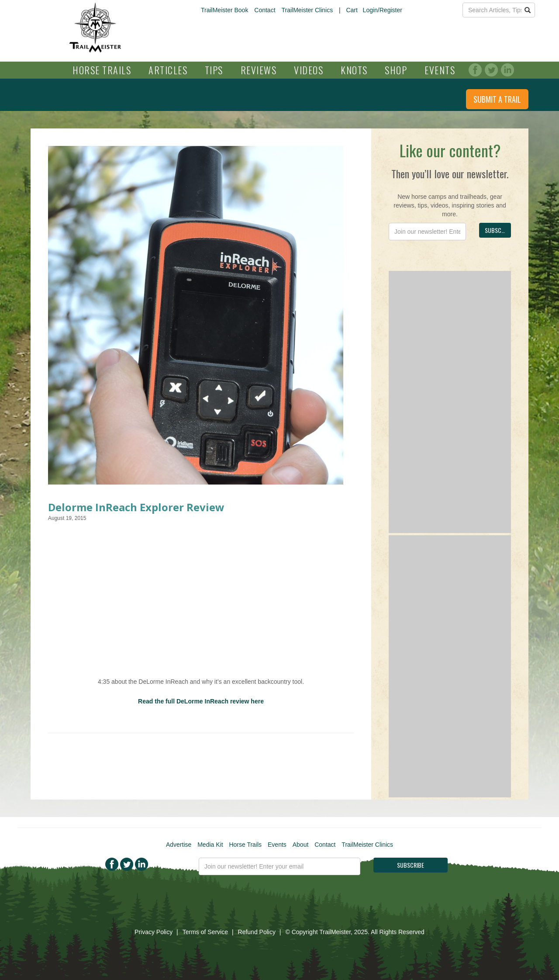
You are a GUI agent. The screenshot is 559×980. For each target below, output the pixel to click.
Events (440, 70)
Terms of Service (205, 932)
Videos (309, 70)
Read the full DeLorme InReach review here (201, 701)
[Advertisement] (450, 402)
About (301, 845)
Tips (214, 70)
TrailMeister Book (224, 10)
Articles (168, 70)
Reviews (259, 70)
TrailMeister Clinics (307, 10)
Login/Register (383, 10)
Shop (396, 70)
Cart (352, 10)
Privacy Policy (154, 932)
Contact (265, 10)
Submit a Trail (497, 99)
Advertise (179, 845)
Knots (354, 70)
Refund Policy (257, 932)
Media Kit (210, 845)
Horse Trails (102, 70)
